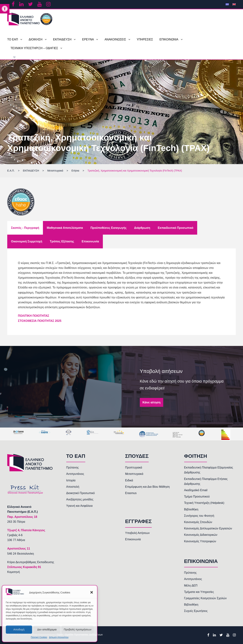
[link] (5, 9)
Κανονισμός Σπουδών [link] (198, 522)
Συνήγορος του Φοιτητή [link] (199, 516)
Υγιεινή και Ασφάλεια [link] (79, 506)
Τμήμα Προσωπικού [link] (197, 497)
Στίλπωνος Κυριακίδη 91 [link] (24, 567)
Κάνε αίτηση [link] (152, 402)
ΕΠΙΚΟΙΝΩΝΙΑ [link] (169, 39)
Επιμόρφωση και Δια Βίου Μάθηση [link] (147, 487)
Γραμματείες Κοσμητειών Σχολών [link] (205, 598)
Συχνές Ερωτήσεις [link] (196, 611)
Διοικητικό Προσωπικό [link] (81, 493)
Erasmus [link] (131, 493)
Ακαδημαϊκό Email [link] (196, 490)
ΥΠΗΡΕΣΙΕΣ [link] (145, 39)
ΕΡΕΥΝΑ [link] (88, 39)
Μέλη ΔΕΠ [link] (191, 586)
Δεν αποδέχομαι (47, 629)
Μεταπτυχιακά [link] (134, 474)
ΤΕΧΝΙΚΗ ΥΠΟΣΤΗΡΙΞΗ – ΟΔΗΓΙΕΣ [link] (34, 48)
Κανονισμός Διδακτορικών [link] (201, 535)
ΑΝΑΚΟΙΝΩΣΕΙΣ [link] (115, 39)
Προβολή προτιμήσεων (78, 629)
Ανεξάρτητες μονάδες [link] (80, 499)
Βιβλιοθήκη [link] (191, 509)
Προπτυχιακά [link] (134, 467)
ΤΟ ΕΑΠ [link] (13, 39)
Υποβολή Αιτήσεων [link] (137, 533)
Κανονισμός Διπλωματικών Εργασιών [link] (208, 528)
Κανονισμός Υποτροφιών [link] (200, 541)
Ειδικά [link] (129, 480)
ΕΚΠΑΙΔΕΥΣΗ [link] (62, 39)
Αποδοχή (19, 629)
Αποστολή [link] (73, 487)
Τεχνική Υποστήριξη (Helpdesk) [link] (204, 503)
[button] (92, 592)
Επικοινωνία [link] (133, 539)
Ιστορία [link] (71, 480)
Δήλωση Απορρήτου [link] (59, 637)
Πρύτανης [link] (73, 467)
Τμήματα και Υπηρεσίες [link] (199, 592)
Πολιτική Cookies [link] (39, 637)
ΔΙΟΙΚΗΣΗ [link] (35, 39)
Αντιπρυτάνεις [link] (75, 474)
